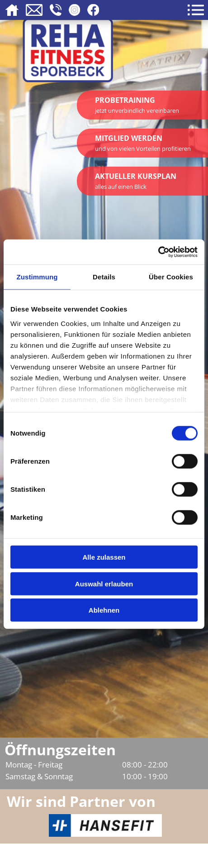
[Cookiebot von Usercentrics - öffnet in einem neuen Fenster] (158, 252)
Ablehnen (104, 610)
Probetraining (137, 105)
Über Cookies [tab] (171, 277)
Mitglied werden (143, 143)
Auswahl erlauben (104, 583)
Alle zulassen (104, 557)
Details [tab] (104, 277)
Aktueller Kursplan (136, 181)
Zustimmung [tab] (37, 277)
